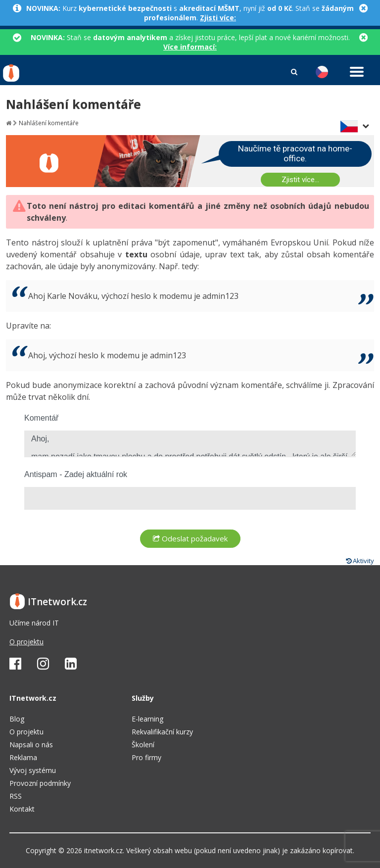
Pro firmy (146, 757)
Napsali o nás (31, 745)
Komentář (41, 418)
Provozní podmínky (40, 783)
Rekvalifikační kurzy (162, 732)
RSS (16, 796)
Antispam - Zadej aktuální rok (76, 474)
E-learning (147, 719)
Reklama (23, 757)
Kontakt (22, 809)
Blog (17, 719)
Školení (143, 745)
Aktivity (360, 561)
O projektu (26, 642)
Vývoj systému (33, 770)
